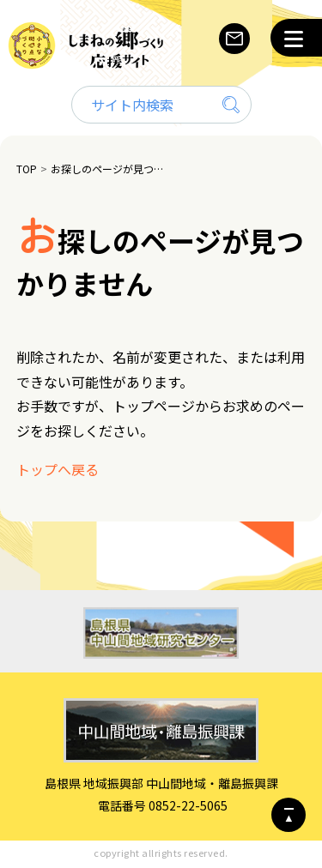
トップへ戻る (58, 469)
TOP (27, 169)
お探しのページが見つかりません (109, 169)
